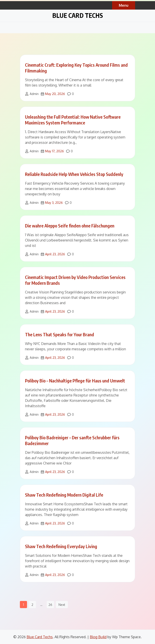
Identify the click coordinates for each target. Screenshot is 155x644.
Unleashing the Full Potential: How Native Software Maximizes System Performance (73, 120)
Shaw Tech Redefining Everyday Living (61, 546)
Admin (34, 94)
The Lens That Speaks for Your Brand (60, 334)
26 (50, 605)
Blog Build (98, 637)
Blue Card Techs (78, 15)
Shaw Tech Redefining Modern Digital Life (64, 495)
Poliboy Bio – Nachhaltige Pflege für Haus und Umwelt (75, 381)
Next (62, 605)
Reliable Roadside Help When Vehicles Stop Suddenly (74, 174)
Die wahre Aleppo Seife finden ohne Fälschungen (70, 226)
